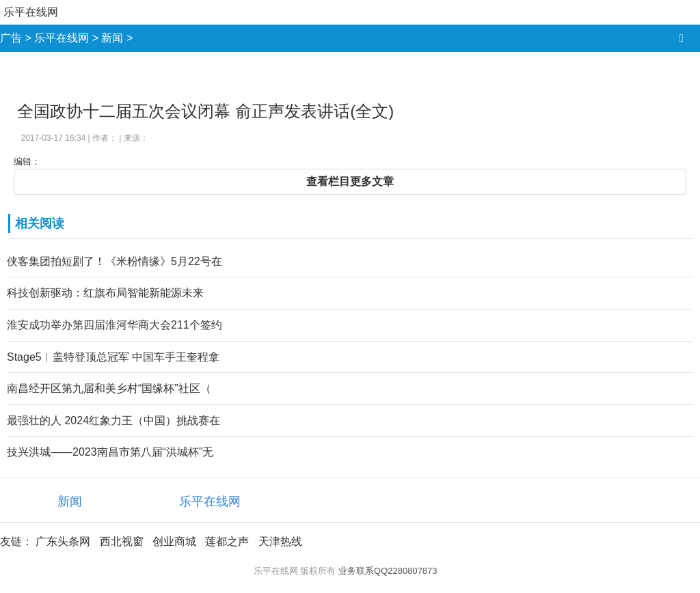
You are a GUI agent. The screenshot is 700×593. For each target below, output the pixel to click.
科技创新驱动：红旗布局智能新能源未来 (105, 293)
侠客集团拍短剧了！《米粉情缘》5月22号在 (115, 261)
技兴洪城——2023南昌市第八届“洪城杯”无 (110, 452)
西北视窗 (122, 541)
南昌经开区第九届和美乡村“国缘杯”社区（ (109, 388)
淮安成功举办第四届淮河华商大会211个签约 (115, 325)
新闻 (112, 38)
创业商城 (174, 541)
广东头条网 (63, 541)
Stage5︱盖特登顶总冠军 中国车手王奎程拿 (113, 357)
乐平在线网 (31, 12)
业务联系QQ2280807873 (388, 571)
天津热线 (280, 541)
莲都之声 (227, 541)
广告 (11, 38)
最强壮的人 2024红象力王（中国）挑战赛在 (113, 420)
